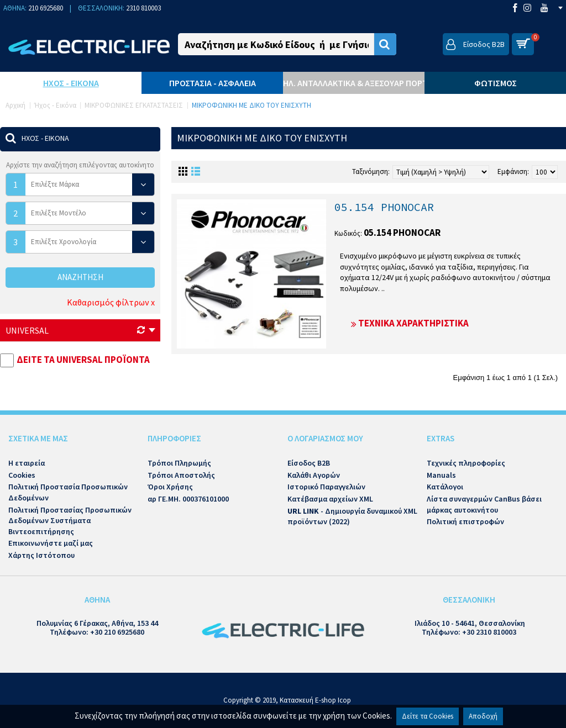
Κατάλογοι (445, 487)
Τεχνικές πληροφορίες (466, 463)
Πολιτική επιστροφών (465, 521)
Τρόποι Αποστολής (181, 475)
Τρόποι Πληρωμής (179, 463)
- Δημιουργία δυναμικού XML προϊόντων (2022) (352, 516)
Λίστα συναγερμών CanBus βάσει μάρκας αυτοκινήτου (484, 504)
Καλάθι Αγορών (314, 475)
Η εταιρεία (27, 463)
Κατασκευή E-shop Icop (315, 700)
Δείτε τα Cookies (428, 716)
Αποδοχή (483, 716)
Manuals (441, 475)
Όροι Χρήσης (170, 487)
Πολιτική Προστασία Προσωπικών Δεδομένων (68, 492)
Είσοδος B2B (309, 463)
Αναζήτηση (80, 277)
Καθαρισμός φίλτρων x (111, 302)
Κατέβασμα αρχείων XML (330, 499)
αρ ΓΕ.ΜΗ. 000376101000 (188, 499)
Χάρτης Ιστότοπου (41, 555)
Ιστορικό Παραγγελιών (326, 487)
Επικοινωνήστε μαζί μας (51, 543)
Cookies (22, 475)
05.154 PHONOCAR (384, 207)
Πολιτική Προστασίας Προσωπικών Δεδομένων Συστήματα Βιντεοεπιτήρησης (70, 521)
